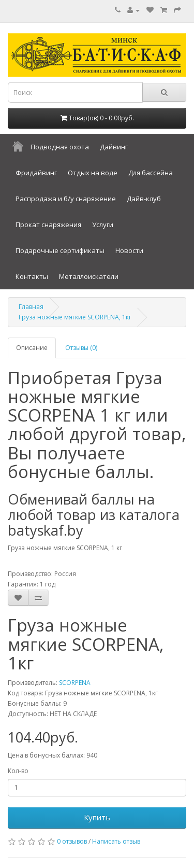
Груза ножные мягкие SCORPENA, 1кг (75, 317)
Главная (31, 307)
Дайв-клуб (144, 199)
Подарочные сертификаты (60, 250)
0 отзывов (72, 841)
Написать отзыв (116, 841)
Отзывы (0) (81, 348)
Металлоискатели (89, 276)
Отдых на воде (93, 173)
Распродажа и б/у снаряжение (66, 199)
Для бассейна (151, 173)
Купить (97, 817)
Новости (129, 250)
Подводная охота (60, 147)
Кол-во (18, 771)
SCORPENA (75, 683)
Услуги (103, 225)
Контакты (32, 276)
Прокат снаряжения (48, 225)
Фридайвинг (36, 173)
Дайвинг (114, 147)
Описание (32, 348)
